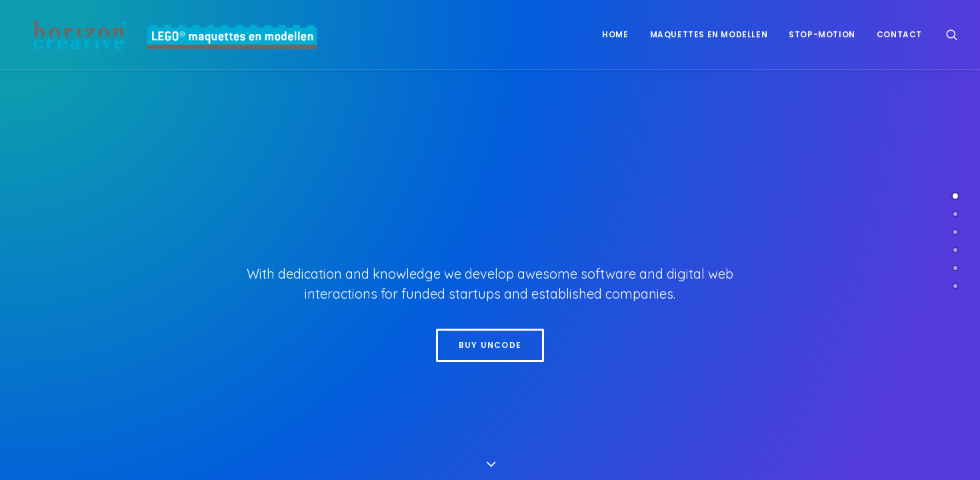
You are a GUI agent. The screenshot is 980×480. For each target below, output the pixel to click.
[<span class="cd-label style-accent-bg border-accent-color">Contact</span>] (955, 286)
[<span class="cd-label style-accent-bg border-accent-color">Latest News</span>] (955, 268)
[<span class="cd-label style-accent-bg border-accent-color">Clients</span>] (955, 250)
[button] (952, 35)
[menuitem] (615, 35)
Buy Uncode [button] (490, 345)
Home (615, 34)
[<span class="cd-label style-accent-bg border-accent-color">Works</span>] (955, 232)
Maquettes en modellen (709, 34)
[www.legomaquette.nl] (167, 35)
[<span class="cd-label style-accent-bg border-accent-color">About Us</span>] (955, 214)
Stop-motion (822, 34)
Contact (899, 34)
